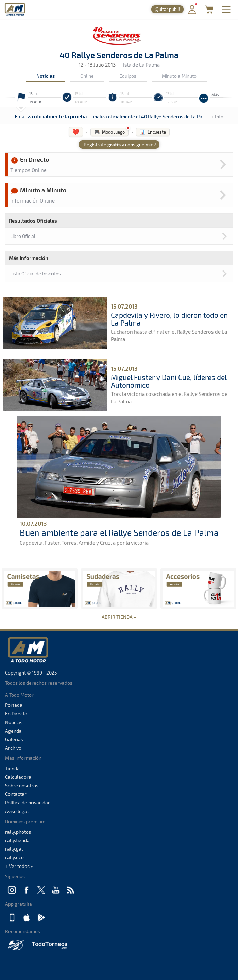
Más (215, 95)
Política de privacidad (28, 802)
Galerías (14, 739)
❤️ (76, 132)
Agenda (13, 731)
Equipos (128, 76)
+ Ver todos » (19, 866)
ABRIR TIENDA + (119, 617)
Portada (14, 705)
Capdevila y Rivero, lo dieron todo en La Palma (169, 319)
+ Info (217, 116)
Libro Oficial (23, 236)
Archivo (13, 748)
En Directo (16, 713)
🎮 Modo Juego (109, 132)
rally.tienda (17, 840)
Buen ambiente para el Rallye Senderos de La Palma (119, 532)
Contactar (16, 794)
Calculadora (18, 777)
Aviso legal (17, 811)
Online (87, 76)
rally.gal (14, 849)
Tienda (12, 768)
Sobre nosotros (22, 785)
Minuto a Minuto (179, 76)
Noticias (46, 76)
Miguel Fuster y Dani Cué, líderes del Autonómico (169, 381)
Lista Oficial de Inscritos (36, 273)
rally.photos (18, 832)
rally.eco (14, 857)
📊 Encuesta (153, 132)
